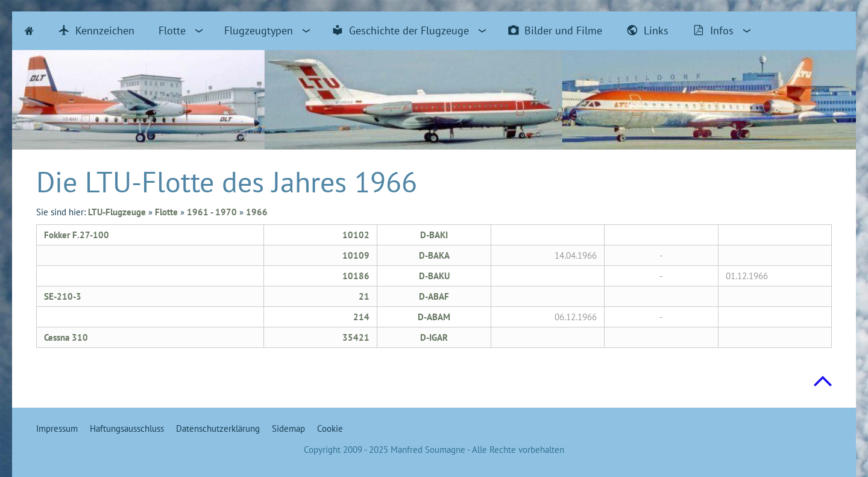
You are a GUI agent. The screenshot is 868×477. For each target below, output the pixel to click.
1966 (257, 212)
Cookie (330, 428)
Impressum (57, 428)
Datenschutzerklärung (218, 428)
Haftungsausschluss (127, 428)
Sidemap (288, 428)
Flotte (166, 212)
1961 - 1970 (212, 212)
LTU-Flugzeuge (117, 212)
